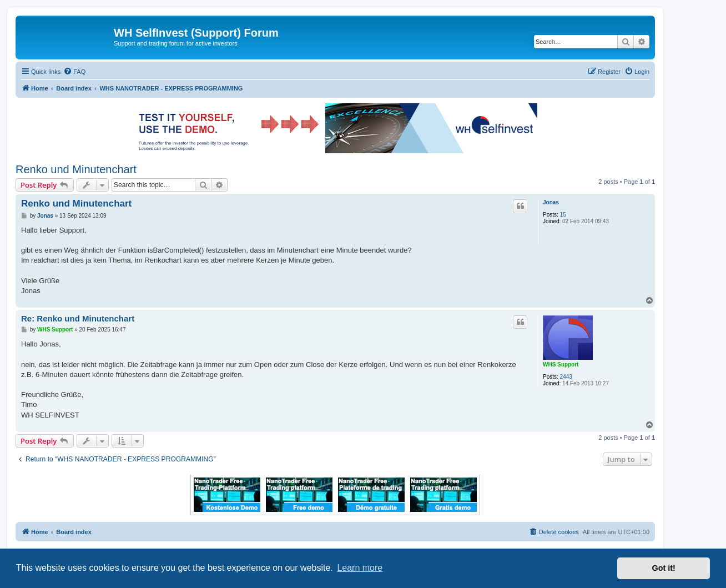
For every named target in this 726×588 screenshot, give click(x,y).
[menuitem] (74, 72)
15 (563, 215)
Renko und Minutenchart (76, 169)
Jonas (551, 202)
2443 (566, 377)
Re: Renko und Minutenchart (78, 318)
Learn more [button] (360, 568)
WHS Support (561, 365)
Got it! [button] (664, 568)
